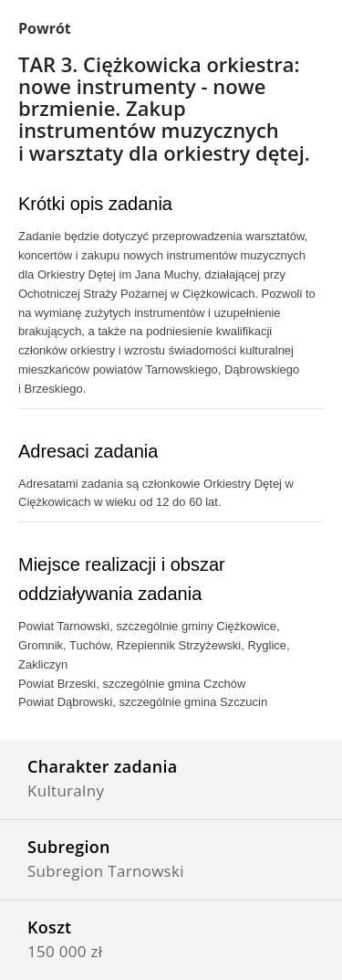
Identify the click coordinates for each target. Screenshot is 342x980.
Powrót (45, 28)
